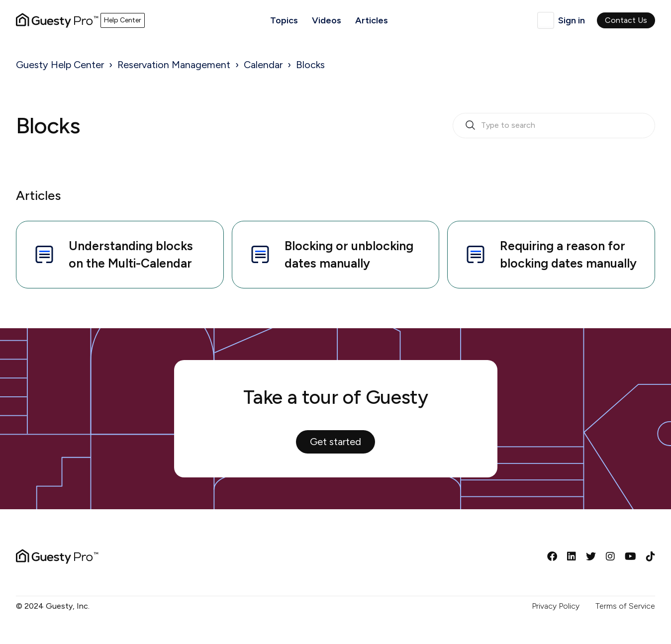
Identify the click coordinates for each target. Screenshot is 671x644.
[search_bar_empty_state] (554, 126)
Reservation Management (174, 65)
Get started (335, 442)
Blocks (310, 65)
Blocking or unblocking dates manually (331, 254)
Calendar (263, 65)
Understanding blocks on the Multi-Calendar (113, 254)
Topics (284, 20)
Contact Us (626, 20)
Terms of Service (625, 606)
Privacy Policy (556, 606)
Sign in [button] (572, 20)
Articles (372, 20)
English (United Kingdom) (546, 20)
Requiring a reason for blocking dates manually (550, 254)
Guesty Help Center (60, 65)
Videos (327, 20)
